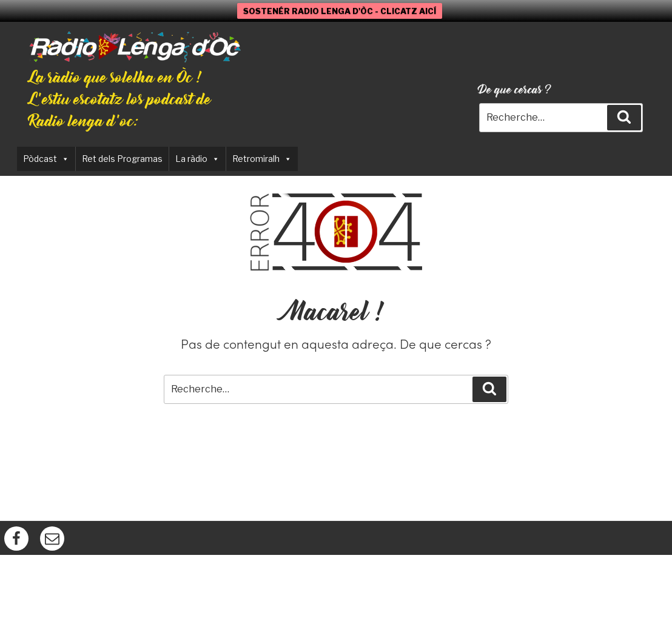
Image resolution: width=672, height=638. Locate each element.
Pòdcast (46, 159)
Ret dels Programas (122, 159)
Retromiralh (262, 159)
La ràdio (197, 159)
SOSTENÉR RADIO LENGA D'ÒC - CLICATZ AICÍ (340, 11)
